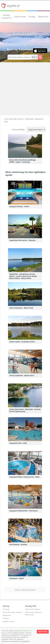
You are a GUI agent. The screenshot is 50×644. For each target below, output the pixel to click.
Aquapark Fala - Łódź (18, 443)
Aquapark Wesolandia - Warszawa (24, 511)
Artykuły (6, 609)
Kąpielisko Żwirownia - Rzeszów (22, 240)
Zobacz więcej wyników (25, 590)
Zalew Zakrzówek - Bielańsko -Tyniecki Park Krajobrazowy (25, 410)
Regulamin (7, 615)
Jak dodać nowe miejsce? (12, 612)
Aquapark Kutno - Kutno (19, 206)
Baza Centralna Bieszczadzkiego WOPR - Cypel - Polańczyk (23, 161)
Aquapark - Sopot (17, 578)
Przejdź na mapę (36, 44)
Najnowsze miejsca (33, 609)
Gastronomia (20, 17)
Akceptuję (43, 632)
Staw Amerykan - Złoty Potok (21, 308)
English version (9, 621)
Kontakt (6, 618)
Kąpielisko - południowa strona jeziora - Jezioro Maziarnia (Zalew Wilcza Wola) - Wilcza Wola (23, 276)
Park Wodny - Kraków (18, 544)
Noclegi (32, 17)
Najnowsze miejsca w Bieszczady (33, 613)
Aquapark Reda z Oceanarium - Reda (24, 477)
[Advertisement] (25, 89)
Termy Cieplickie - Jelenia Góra (22, 375)
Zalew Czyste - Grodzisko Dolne (22, 342)
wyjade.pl (13, 6)
